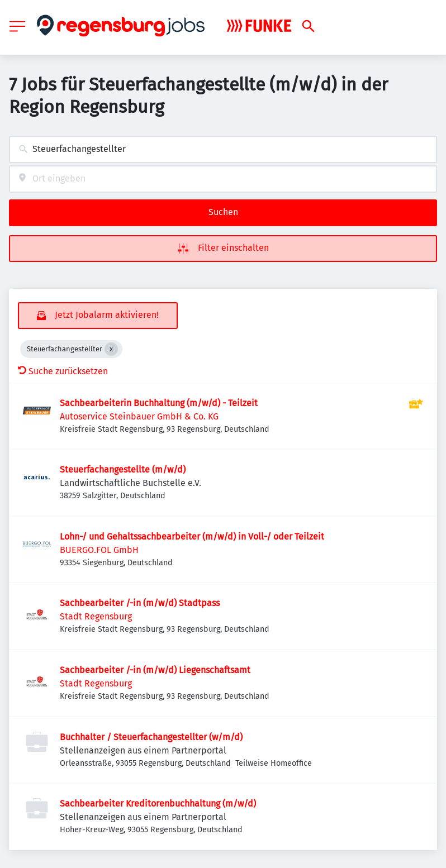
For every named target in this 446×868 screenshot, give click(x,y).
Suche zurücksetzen (63, 371)
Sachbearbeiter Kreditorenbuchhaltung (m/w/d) (158, 803)
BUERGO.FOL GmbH (99, 550)
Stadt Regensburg (96, 616)
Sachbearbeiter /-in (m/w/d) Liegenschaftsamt (155, 670)
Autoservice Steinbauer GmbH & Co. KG (139, 416)
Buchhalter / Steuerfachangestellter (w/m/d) (151, 737)
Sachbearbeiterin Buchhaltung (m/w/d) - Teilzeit (159, 403)
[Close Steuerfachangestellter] (111, 349)
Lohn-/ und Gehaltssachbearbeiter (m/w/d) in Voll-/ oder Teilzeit (192, 536)
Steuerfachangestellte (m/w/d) (123, 469)
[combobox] (223, 149)
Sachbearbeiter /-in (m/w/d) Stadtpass (140, 603)
